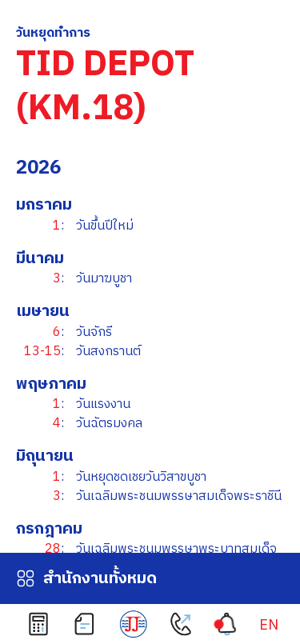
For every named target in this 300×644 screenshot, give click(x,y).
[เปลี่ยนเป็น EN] (269, 626)
